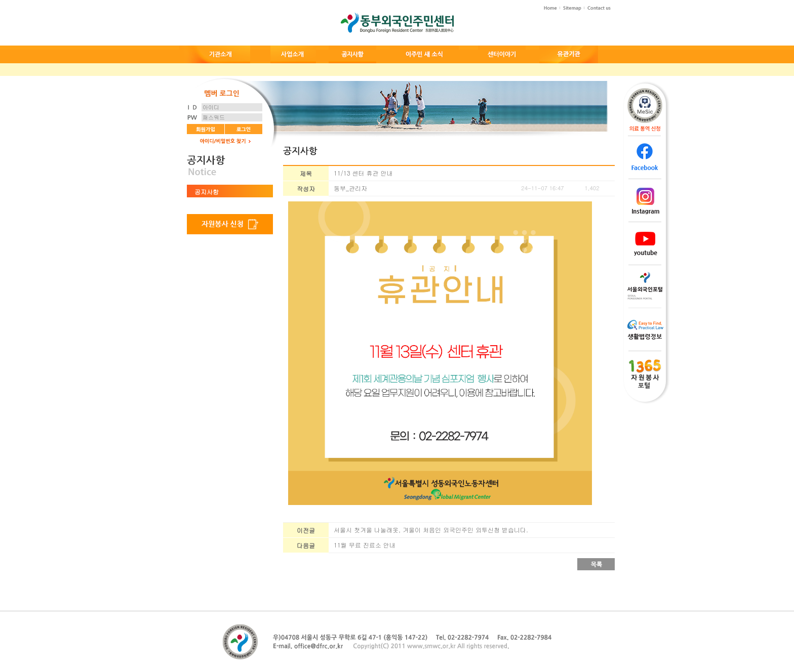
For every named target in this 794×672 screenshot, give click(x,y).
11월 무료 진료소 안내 (365, 545)
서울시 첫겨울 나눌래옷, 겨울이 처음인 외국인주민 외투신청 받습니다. (431, 530)
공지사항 (207, 192)
